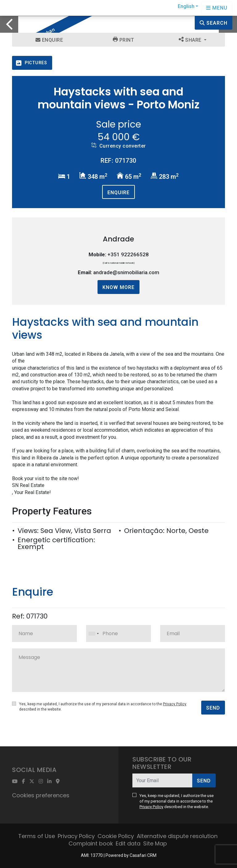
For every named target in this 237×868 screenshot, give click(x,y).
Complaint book (91, 843)
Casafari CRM (143, 855)
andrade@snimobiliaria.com (126, 272)
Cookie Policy (116, 836)
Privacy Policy (175, 704)
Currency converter (119, 146)
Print (124, 40)
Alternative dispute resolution (177, 836)
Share (191, 40)
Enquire (49, 40)
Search (214, 23)
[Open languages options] (217, 8)
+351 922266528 (128, 254)
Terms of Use (37, 836)
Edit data (128, 843)
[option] (118, 16)
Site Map (155, 843)
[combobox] (118, 633)
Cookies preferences (41, 795)
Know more (118, 287)
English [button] (186, 6)
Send (213, 708)
